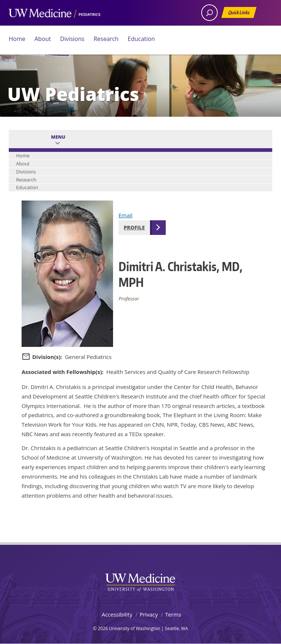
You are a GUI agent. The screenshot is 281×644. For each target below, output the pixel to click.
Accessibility (117, 614)
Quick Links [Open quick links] (239, 14)
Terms (173, 614)
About (43, 39)
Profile (134, 227)
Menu (58, 137)
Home (17, 39)
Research (106, 39)
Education (141, 39)
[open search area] (209, 13)
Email (125, 215)
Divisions (72, 39)
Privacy (149, 614)
